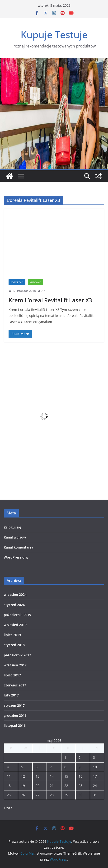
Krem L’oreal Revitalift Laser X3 (50, 300)
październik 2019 (17, 615)
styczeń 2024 (14, 605)
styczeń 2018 (14, 645)
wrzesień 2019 (15, 625)
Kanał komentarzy (19, 547)
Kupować (35, 282)
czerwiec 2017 (15, 685)
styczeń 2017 (14, 705)
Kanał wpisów (15, 537)
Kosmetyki (17, 282)
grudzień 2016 (15, 715)
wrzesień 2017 (15, 665)
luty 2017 (11, 695)
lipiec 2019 (12, 635)
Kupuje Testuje (54, 34)
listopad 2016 (15, 725)
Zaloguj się (12, 527)
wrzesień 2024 (15, 594)
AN (44, 291)
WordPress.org (16, 557)
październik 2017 (17, 655)
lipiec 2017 (12, 675)
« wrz (8, 808)
